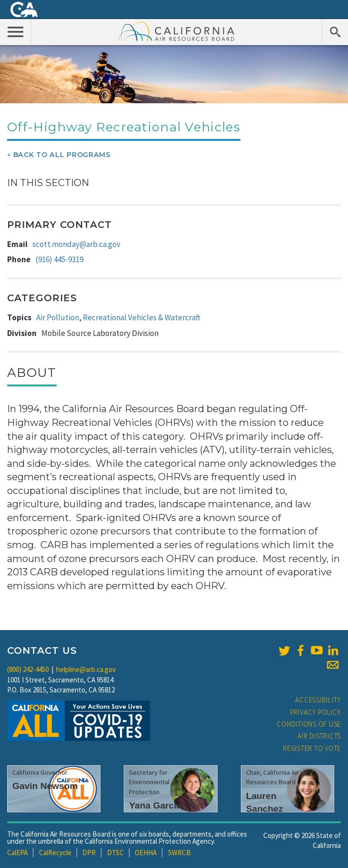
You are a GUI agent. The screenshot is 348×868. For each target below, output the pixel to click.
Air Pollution (58, 317)
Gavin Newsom (45, 786)
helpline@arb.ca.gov (86, 669)
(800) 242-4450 (28, 669)
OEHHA (146, 853)
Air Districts (319, 736)
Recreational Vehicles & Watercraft (142, 317)
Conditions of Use (309, 724)
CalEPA (17, 853)
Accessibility (318, 700)
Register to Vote (312, 748)
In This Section (48, 183)
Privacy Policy (316, 712)
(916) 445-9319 (59, 259)
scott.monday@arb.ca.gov (76, 244)
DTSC (115, 853)
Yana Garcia (155, 805)
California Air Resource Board (177, 31)
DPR (89, 853)
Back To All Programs (62, 155)
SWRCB (179, 853)
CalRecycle (55, 853)
